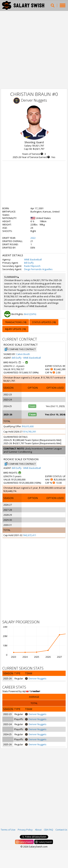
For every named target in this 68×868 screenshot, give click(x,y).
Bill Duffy (29, 263)
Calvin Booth (23, 354)
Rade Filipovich (32, 266)
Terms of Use (8, 830)
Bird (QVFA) (30, 314)
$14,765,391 (30, 432)
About (38, 830)
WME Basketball (33, 259)
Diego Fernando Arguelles (38, 269)
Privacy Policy (25, 830)
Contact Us (61, 830)
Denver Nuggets (34, 100)
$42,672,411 (30, 535)
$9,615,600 (28, 426)
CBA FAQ (49, 830)
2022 (33, 238)
